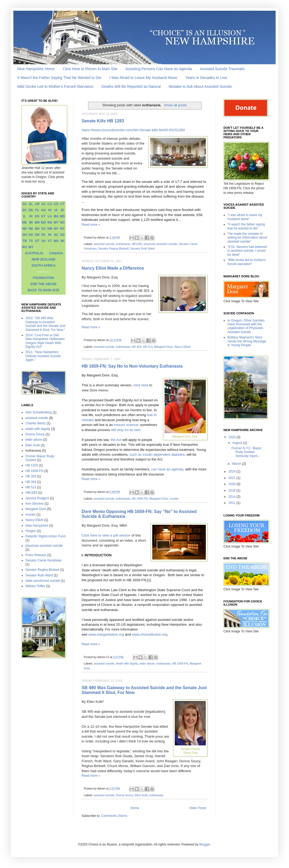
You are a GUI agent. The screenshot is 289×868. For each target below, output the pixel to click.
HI (50, 210)
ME (25, 222)
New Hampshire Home (36, 69)
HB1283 (137, 244)
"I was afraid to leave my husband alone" (245, 217)
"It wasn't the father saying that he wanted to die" (246, 226)
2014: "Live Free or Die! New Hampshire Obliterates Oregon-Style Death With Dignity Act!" (45, 341)
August (238, 443)
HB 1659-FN (140, 499)
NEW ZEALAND (43, 259)
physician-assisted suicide (160, 244)
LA (50, 216)
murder (174, 499)
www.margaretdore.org (106, 634)
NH (37, 229)
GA (43, 210)
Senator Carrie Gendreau (43, 560)
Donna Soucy (124, 795)
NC (62, 222)
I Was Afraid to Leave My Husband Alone (143, 78)
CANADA (56, 253)
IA (56, 210)
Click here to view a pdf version (106, 535)
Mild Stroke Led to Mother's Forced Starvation (55, 86)
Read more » (91, 225)
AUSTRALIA (34, 253)
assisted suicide (104, 244)
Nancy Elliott (182, 347)
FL (37, 210)
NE (31, 229)
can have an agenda (167, 469)
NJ (43, 229)
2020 (233, 484)
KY (43, 216)
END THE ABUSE (44, 284)
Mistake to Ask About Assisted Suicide (200, 86)
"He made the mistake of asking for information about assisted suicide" (247, 238)
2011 (233, 503)
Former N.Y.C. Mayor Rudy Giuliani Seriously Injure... (246, 452)
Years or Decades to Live (206, 78)
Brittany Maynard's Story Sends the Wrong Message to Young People (247, 341)
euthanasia (123, 244)
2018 (233, 490)
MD (62, 216)
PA (44, 235)
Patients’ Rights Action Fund (45, 536)
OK (31, 235)
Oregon (31, 531)
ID (62, 210)
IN (31, 216)
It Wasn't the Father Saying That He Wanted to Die (59, 78)
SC (56, 235)
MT (56, 222)
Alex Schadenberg (39, 412)
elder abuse (147, 663)
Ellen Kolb (141, 795)
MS (50, 222)
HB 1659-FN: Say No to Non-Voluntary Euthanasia (132, 366)
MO (43, 222)
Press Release (36, 555)
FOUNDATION (43, 278)
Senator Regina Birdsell (113, 248)
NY (62, 229)
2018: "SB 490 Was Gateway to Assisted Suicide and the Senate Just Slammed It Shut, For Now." (45, 324)
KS (37, 216)
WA (56, 241)
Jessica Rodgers (37, 498)
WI (62, 241)
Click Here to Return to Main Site (90, 69)
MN (37, 222)
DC (24, 210)
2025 (233, 437)
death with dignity (127, 663)
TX (31, 241)
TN (25, 241)
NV (56, 229)
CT (62, 204)
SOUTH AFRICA (43, 266)
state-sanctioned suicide (43, 581)
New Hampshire (37, 526)
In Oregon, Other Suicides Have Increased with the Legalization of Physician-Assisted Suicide (246, 326)
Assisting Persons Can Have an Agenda (159, 69)
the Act (116, 440)
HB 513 (148, 347)
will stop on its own (126, 430)
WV (24, 247)
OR (37, 235)
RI (50, 235)
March (237, 464)
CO (56, 204)
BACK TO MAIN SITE (43, 290)
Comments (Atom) (114, 816)
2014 (233, 497)
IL (24, 216)
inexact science (126, 425)
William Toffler (35, 586)
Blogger (205, 844)
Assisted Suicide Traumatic (222, 69)
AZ (43, 204)
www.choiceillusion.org (150, 634)
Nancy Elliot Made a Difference (113, 268)
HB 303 (136, 347)
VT (50, 241)
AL (31, 204)
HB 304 (31, 482)
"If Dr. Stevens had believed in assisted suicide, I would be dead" (247, 251)
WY (31, 247)
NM (50, 229)
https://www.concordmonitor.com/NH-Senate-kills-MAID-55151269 (133, 130)
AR (37, 204)
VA (44, 241)
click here (141, 385)
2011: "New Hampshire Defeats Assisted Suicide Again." (43, 356)
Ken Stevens (35, 504)
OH (25, 235)
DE (31, 210)
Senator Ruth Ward (142, 248)
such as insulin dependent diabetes (157, 454)
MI (31, 222)
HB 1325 (32, 465)
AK (24, 204)
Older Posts (198, 808)
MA (56, 216)
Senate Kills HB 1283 (103, 121)
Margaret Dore (163, 347)
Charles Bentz (35, 423)
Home (135, 808)
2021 (233, 478)
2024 (233, 471)
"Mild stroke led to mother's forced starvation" (247, 262)
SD (62, 235)
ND (24, 229)
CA (50, 204)
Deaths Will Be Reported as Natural (131, 86)
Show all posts (175, 105)
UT (37, 241)
